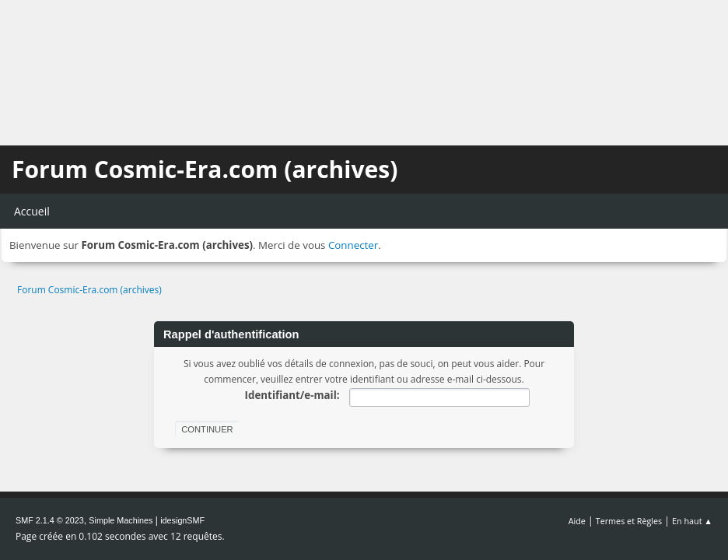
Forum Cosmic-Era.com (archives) (205, 169)
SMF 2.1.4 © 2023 (50, 520)
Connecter (353, 245)
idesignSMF (182, 520)
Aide (577, 521)
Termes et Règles (629, 521)
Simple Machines (121, 520)
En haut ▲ (692, 521)
